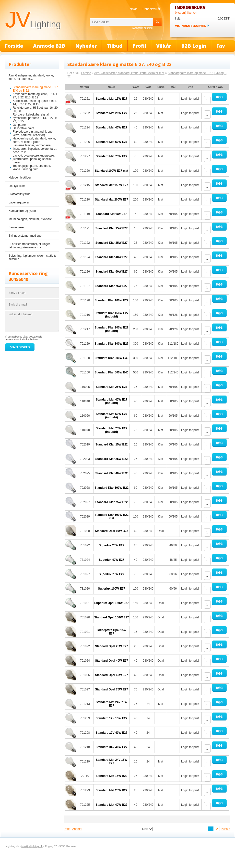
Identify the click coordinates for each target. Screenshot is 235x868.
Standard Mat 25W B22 (112, 790)
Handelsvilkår (151, 9)
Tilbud (115, 46)
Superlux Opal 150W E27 (112, 603)
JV (33, 20)
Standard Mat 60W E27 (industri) (112, 416)
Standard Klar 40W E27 (112, 257)
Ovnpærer (19, 125)
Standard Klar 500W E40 (111, 372)
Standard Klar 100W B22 (112, 488)
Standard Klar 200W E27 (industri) (111, 329)
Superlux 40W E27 (111, 560)
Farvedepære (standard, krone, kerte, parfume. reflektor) (33, 133)
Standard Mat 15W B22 (112, 776)
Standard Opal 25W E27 (112, 646)
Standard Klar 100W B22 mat (112, 517)
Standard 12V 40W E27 (112, 733)
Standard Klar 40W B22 (111, 473)
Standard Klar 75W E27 (112, 286)
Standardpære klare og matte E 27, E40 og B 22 (36, 89)
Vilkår (164, 46)
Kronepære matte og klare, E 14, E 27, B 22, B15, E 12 (35, 96)
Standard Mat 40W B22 (112, 805)
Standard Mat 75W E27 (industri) (112, 430)
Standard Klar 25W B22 (111, 459)
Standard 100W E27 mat (111, 171)
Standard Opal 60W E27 (112, 675)
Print (67, 829)
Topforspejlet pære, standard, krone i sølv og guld (32, 168)
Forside (133, 9)
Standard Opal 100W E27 (112, 617)
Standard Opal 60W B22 (112, 531)
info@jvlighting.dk (32, 846)
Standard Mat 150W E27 (112, 185)
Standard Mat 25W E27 (112, 113)
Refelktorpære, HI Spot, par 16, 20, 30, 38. (36, 109)
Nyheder (86, 46)
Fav (221, 46)
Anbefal (77, 829)
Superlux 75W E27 (111, 574)
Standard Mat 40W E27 (112, 127)
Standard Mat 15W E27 (112, 99)
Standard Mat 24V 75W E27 (112, 704)
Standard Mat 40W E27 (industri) (112, 401)
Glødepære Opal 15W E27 (112, 632)
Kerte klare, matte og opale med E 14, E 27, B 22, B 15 (35, 103)
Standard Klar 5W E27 (112, 214)
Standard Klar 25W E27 (112, 243)
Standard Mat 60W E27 (112, 142)
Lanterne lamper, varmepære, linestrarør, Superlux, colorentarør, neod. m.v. (35, 149)
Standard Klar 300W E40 (111, 358)
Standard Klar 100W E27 (111, 300)
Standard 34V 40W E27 (112, 747)
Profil (139, 46)
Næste (226, 829)
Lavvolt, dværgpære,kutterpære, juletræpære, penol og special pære (34, 159)
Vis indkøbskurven (191, 26)
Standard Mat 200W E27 (112, 200)
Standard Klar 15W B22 (111, 445)
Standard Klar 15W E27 (112, 228)
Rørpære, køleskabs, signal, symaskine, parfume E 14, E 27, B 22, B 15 (35, 118)
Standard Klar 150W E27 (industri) (111, 315)
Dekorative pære (24, 128)
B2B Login (194, 46)
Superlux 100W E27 (112, 589)
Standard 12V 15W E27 (112, 718)
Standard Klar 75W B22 (111, 502)
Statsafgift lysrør (19, 194)
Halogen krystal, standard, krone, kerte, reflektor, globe (34, 140)
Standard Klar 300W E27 (111, 344)
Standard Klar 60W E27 (112, 272)
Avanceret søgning (142, 28)
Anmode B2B (49, 46)
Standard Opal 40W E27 (112, 661)
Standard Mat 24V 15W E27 (112, 762)
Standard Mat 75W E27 (112, 156)
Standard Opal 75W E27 (112, 689)
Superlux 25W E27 (111, 545)
